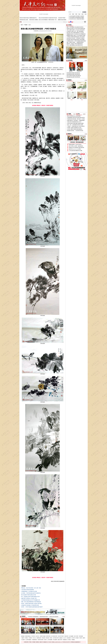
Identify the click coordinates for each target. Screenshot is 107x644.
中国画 (24, 7)
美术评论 (33, 7)
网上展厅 (54, 7)
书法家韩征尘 (79, 71)
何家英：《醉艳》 (71, 98)
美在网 (45, 640)
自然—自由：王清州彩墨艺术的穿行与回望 (75, 125)
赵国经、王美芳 (71, 89)
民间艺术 (26, 9)
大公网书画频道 (28, 640)
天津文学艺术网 (61, 636)
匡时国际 (77, 638)
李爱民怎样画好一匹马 (52, 20)
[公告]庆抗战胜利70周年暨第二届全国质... (77, 16)
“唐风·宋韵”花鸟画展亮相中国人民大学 (74, 122)
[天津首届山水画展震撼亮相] (33, 617)
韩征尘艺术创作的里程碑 (43, 18)
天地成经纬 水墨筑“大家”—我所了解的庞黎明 (75, 31)
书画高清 (54, 9)
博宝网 (81, 638)
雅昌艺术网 (60, 640)
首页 (22, 25)
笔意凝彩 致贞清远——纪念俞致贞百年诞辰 (75, 131)
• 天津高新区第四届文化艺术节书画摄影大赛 (30, 600)
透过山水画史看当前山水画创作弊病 (74, 116)
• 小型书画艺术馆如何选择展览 (27, 590)
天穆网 (23, 638)
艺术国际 (26, 638)
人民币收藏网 (50, 640)
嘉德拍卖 (61, 638)
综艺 (57, 9)
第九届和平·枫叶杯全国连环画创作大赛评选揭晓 (76, 40)
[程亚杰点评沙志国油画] (54, 617)
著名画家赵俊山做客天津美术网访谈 (73, 74)
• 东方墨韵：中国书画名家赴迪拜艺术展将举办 (31, 593)
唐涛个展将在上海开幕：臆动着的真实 (76, 146)
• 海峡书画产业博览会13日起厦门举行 (29, 598)
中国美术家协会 (28, 636)
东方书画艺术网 (54, 636)
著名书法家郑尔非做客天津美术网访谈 (74, 76)
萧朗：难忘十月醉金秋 (82, 98)
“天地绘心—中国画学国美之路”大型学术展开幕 (76, 126)
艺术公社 (34, 638)
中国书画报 (81, 636)
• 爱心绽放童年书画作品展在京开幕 (28, 595)
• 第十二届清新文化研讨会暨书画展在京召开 (30, 597)
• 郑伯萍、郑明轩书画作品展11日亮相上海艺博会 (31, 603)
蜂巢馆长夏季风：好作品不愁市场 (75, 145)
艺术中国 (33, 636)
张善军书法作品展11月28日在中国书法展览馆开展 (76, 29)
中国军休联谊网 (40, 640)
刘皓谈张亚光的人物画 (24, 20)
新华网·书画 (48, 636)
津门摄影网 (55, 640)
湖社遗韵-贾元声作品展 (53, 18)
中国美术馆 (66, 636)
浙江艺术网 (76, 636)
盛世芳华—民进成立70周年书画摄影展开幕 (75, 44)
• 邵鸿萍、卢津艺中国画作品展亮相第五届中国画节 (32, 607)
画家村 (84, 638)
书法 (26, 7)
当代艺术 (38, 7)
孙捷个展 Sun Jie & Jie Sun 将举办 (75, 149)
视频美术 (50, 7)
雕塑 (23, 9)
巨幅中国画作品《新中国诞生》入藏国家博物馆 (76, 120)
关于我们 (30, 642)
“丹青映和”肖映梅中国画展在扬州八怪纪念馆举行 (76, 37)
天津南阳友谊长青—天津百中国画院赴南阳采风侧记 (76, 41)
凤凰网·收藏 (39, 638)
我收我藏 (42, 7)
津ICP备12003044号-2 (66, 642)
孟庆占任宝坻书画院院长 (43, 20)
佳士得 (65, 638)
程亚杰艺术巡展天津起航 (24, 18)
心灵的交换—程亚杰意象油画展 (77, 142)
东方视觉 (69, 640)
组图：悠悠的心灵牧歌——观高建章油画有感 (75, 42)
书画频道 (73, 640)
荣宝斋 (51, 638)
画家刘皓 (71, 71)
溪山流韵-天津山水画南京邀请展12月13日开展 (75, 33)
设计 (45, 9)
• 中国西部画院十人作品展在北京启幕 (29, 591)
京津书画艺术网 (56, 638)
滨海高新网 (69, 638)
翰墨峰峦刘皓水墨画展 (62, 20)
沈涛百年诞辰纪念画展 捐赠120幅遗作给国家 (75, 123)
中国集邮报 (65, 640)
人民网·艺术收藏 (42, 636)
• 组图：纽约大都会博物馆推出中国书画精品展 (31, 602)
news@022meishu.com (58, 642)
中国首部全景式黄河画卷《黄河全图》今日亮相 (76, 119)
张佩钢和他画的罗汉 (33, 18)
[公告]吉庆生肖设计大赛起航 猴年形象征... (77, 19)
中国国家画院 (34, 640)
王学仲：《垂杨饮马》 (82, 89)
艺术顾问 (34, 642)
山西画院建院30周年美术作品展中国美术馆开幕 (76, 118)
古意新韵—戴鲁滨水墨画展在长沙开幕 (74, 128)
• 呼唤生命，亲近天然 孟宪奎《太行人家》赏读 (31, 588)
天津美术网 (26, 642)
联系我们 (38, 642)
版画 (28, 7)
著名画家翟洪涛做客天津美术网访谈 (73, 73)
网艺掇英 (50, 9)
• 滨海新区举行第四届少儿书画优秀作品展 (30, 605)
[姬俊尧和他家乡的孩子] (44, 617)
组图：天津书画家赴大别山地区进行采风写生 (75, 27)
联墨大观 (30, 9)
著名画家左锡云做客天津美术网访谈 (73, 77)
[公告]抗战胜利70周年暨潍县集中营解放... (77, 18)
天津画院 (30, 638)
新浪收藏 (47, 638)
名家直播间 (39, 9)
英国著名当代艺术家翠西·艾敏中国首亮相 (76, 148)
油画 (30, 7)
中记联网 (23, 640)
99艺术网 (73, 638)
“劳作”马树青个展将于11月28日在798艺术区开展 (76, 30)
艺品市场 (46, 7)
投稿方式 (41, 642)
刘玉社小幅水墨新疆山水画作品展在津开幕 (75, 45)
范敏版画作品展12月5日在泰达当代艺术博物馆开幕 (76, 34)
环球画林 (34, 9)
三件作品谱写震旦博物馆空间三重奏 (76, 151)
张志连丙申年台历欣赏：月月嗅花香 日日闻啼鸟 (76, 38)
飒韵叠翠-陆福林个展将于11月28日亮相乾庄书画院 (76, 35)
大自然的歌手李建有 (62, 18)
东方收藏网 (71, 636)
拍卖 (47, 9)
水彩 (42, 9)
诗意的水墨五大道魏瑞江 (34, 20)
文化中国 (37, 636)
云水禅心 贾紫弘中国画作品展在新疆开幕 (75, 129)
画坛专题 (58, 7)
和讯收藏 (43, 638)
